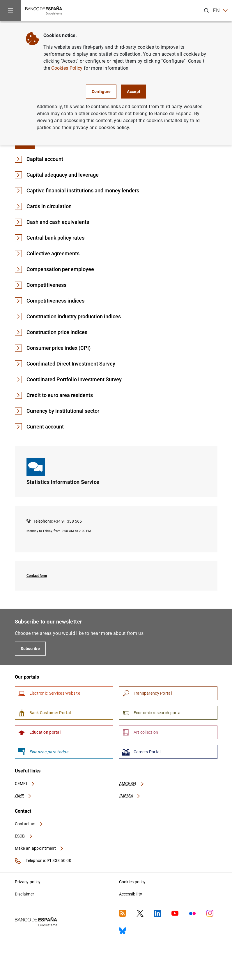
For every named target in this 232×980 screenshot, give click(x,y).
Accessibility (131, 894)
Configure (101, 92)
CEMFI (25, 784)
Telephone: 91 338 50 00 (43, 861)
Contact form (37, 576)
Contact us (29, 824)
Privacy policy (28, 882)
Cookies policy (132, 882)
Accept (134, 92)
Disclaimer (25, 894)
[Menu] (10, 10)
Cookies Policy (67, 68)
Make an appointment (39, 848)
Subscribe (30, 649)
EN (220, 11)
